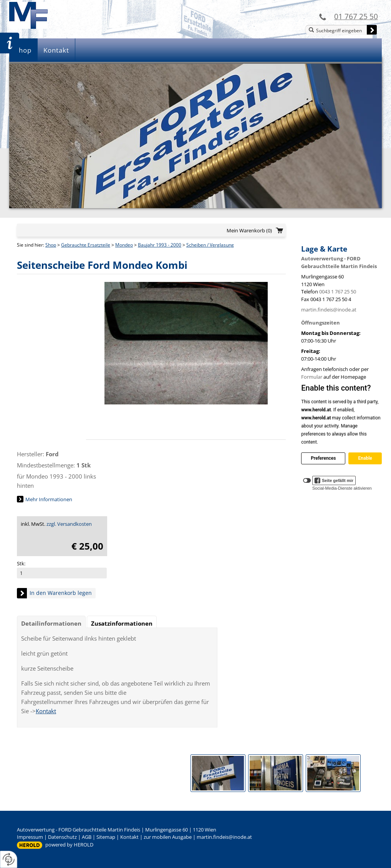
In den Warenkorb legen (61, 593)
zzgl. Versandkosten (69, 524)
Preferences (323, 458)
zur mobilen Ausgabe (168, 837)
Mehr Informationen (49, 499)
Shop (23, 50)
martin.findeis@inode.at (329, 310)
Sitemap (106, 837)
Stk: (21, 563)
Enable (365, 458)
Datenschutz (62, 837)
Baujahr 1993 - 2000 (160, 245)
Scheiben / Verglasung (210, 245)
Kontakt (56, 50)
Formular (312, 377)
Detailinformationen (51, 623)
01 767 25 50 (356, 16)
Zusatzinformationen (122, 623)
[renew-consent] (9, 859)
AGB (87, 837)
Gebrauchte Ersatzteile (86, 245)
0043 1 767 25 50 (338, 292)
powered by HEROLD (69, 845)
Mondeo (124, 245)
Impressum (30, 837)
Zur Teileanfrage (10, 43)
